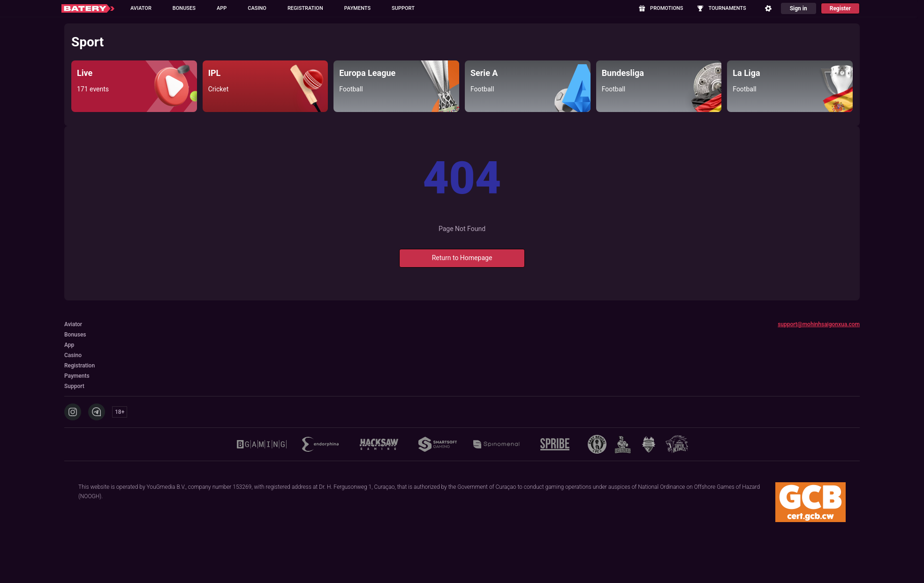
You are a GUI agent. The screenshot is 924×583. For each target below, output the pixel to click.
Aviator (141, 8)
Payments (357, 8)
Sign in (799, 8)
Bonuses (184, 8)
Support (403, 8)
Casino (257, 8)
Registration (305, 8)
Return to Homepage (462, 258)
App (222, 8)
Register (840, 8)
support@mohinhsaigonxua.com (819, 324)
